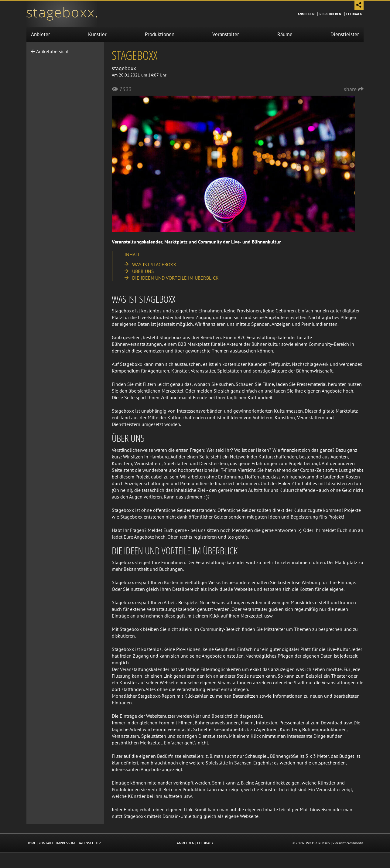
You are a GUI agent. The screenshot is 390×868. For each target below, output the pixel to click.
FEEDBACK (205, 843)
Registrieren (330, 14)
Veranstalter (226, 34)
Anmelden (306, 14)
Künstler (97, 34)
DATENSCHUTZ (89, 843)
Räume (285, 34)
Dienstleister (345, 34)
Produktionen (160, 34)
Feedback (354, 14)
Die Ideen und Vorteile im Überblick (175, 278)
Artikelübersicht (50, 51)
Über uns (143, 271)
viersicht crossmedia (348, 843)
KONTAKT (46, 843)
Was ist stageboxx (154, 264)
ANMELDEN (186, 843)
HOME (31, 843)
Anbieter (41, 34)
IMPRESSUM (65, 843)
